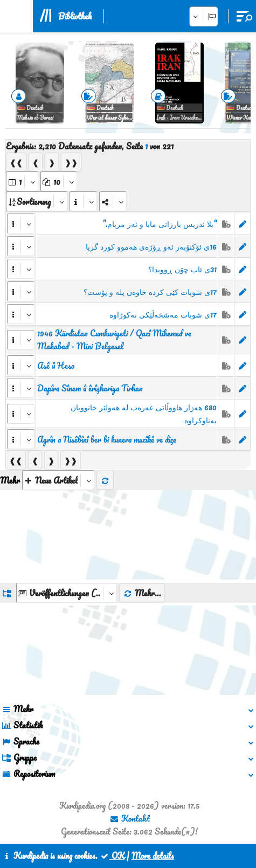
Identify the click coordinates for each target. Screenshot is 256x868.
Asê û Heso (56, 366)
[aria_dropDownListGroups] (67, 593)
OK (112, 856)
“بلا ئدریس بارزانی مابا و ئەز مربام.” (160, 224)
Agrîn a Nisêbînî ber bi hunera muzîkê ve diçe (107, 439)
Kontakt (130, 818)
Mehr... (142, 593)
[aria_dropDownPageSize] (59, 181)
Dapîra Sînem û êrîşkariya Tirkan (90, 388)
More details (153, 856)
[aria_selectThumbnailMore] (58, 480)
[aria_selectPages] (22, 181)
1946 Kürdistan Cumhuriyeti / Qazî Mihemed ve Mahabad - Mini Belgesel (114, 340)
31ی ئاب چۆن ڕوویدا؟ (182, 269)
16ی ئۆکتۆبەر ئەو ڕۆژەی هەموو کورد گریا (151, 246)
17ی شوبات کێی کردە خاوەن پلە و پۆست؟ (150, 292)
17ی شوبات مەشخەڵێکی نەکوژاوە (163, 314)
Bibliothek (75, 16)
